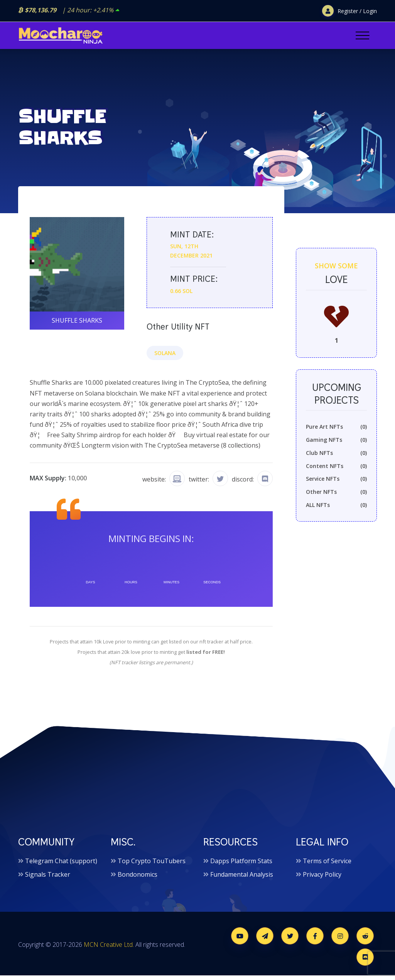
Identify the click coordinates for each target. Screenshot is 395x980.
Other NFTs (336, 497)
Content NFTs (336, 471)
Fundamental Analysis (242, 879)
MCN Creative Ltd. (109, 949)
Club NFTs (336, 458)
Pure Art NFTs (336, 432)
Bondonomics (138, 879)
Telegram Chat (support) (61, 865)
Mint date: (191, 239)
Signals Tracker (48, 879)
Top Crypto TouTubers (152, 865)
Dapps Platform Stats (241, 865)
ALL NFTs (336, 510)
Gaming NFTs (336, 445)
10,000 (77, 482)
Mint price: (193, 283)
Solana (165, 357)
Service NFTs (336, 484)
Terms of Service (327, 865)
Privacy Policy (322, 879)
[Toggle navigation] (362, 35)
